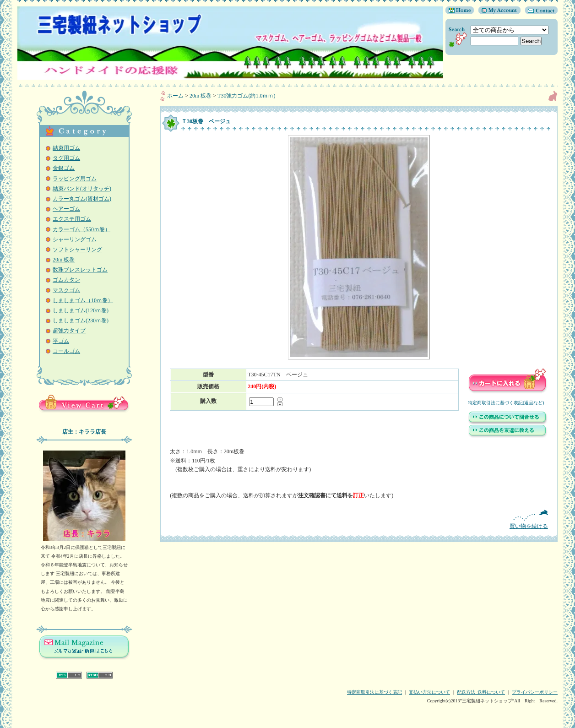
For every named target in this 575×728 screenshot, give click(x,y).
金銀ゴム (64, 168)
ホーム (175, 96)
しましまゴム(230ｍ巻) (81, 321)
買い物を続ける (359, 519)
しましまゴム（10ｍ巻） (83, 300)
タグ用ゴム (66, 158)
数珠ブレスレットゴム (80, 270)
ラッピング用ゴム (75, 179)
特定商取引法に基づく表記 (374, 692)
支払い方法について (429, 692)
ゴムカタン (66, 280)
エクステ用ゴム (72, 219)
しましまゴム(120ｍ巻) (81, 310)
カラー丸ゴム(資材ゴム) (82, 199)
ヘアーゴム (66, 209)
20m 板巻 (64, 260)
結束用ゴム (66, 148)
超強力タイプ (69, 331)
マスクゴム (66, 290)
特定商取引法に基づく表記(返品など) (506, 403)
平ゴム (61, 341)
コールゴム (66, 351)
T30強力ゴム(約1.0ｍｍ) (246, 96)
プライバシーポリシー (535, 692)
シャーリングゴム (75, 239)
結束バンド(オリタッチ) (82, 189)
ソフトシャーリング (77, 250)
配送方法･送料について (481, 692)
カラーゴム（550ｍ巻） (81, 229)
